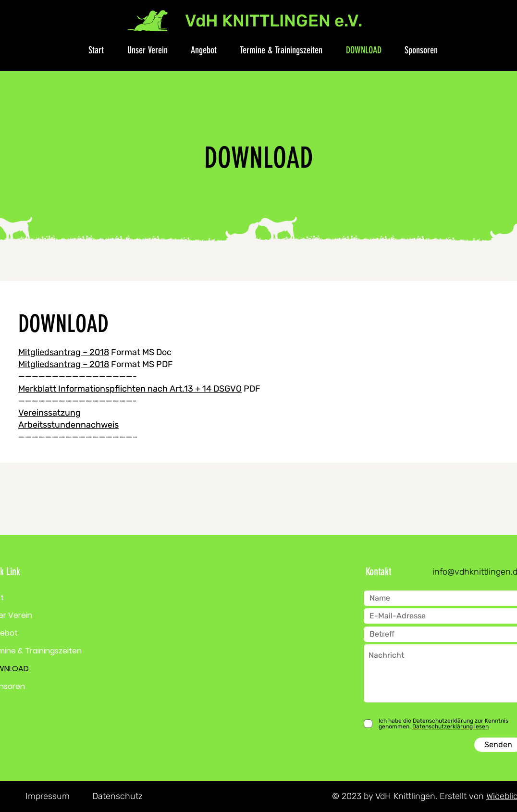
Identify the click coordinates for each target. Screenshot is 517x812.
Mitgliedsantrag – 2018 (64, 352)
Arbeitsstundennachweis (68, 425)
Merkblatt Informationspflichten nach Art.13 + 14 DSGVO (130, 389)
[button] (142, 50)
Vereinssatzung (49, 413)
